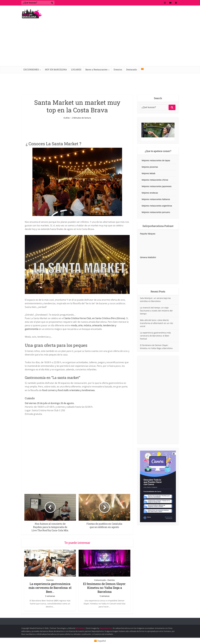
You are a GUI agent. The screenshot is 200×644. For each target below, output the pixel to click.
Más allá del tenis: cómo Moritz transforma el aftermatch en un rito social (156, 323)
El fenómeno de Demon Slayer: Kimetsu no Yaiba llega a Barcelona (104, 588)
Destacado (132, 69)
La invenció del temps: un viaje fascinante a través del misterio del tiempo (156, 311)
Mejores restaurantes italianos (156, 199)
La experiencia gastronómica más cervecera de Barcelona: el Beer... (50, 588)
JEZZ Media (80, 628)
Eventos (118, 69)
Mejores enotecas (150, 193)
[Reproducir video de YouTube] (77, 264)
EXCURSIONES (31, 69)
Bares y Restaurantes (96, 69)
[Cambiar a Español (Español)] (100, 641)
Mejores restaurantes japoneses (157, 186)
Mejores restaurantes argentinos (157, 206)
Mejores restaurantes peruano (156, 212)
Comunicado (100, 580)
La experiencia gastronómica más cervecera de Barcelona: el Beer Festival (155, 336)
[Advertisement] (100, 45)
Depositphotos (106, 628)
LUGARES (76, 69)
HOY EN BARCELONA (56, 69)
